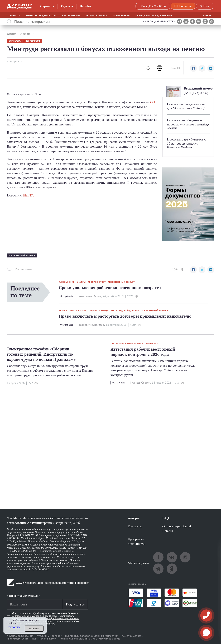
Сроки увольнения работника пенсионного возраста (110, 288)
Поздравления (121, 16)
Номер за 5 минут (97, 16)
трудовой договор (128, 311)
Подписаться (75, 604)
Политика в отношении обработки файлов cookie (90, 639)
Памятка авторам (132, 636)
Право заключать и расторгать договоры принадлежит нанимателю (125, 316)
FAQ (166, 518)
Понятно (34, 628)
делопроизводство (102, 311)
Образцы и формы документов (154, 16)
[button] (193, 68)
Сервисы (67, 6)
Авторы (133, 518)
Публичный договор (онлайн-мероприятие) (92, 636)
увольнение (67, 282)
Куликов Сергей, (141, 383)
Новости (15, 16)
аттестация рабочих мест (127, 344)
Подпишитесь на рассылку (23, 596)
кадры (82, 282)
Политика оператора (44, 639)
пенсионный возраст (25, 41)
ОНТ (154, 102)
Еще (206, 16)
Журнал (45, 6)
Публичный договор (49, 636)
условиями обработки (45, 616)
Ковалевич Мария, (90, 296)
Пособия (86, 6)
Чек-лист (152, 344)
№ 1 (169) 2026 (118, 383)
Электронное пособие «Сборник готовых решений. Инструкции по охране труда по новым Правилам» (41, 354)
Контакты (135, 526)
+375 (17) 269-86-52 (153, 6)
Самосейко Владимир (180, 147)
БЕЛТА (28, 195)
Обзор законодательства (41, 16)
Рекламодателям (17, 639)
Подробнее (14, 627)
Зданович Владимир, (92, 325)
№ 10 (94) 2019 (67, 325)
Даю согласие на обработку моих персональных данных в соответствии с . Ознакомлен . (46, 619)
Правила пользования (20, 636)
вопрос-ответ (97, 282)
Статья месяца (71, 16)
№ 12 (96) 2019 (67, 296)
